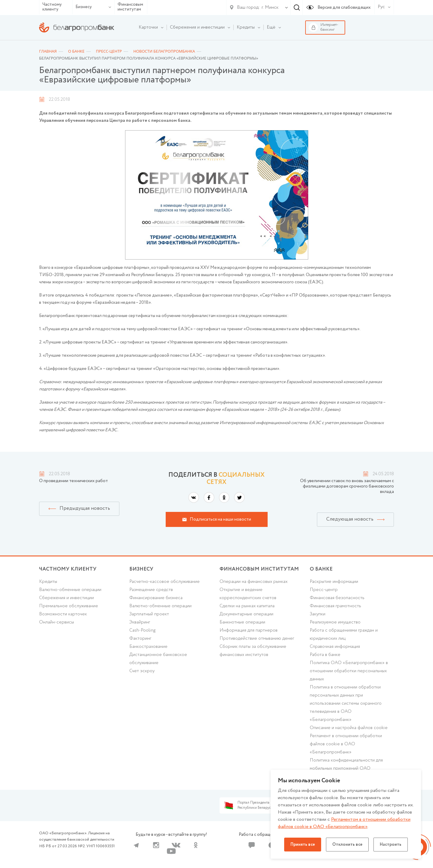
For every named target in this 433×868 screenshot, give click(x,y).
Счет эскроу (142, 671)
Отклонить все (347, 845)
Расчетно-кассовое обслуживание (164, 582)
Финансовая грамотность (335, 606)
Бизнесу (93, 7)
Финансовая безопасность (337, 598)
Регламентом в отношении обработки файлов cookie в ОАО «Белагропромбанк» (344, 823)
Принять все (303, 845)
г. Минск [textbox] (270, 8)
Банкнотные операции (242, 622)
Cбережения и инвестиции (66, 598)
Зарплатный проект (149, 614)
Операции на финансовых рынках (253, 582)
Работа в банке (325, 655)
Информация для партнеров (249, 630)
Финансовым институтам (130, 7)
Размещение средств (151, 590)
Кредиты (48, 582)
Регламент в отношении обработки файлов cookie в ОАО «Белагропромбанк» (346, 744)
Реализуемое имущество (335, 622)
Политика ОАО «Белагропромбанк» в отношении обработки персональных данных (349, 671)
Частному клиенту (52, 7)
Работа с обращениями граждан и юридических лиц (344, 634)
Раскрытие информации (334, 582)
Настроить (391, 845)
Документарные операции (246, 614)
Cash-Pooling (142, 630)
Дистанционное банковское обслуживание (158, 659)
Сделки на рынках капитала (247, 606)
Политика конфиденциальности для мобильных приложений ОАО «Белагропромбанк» (346, 768)
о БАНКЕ (321, 569)
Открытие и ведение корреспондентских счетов (248, 594)
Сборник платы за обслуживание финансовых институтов (253, 651)
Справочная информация (335, 647)
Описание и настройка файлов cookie (349, 728)
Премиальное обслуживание (69, 606)
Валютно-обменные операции (70, 590)
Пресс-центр (324, 590)
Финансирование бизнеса (156, 598)
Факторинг (140, 639)
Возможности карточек (63, 614)
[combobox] (269, 8)
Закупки (318, 614)
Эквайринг (140, 622)
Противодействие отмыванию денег (257, 639)
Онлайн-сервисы (57, 622)
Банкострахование (148, 647)
